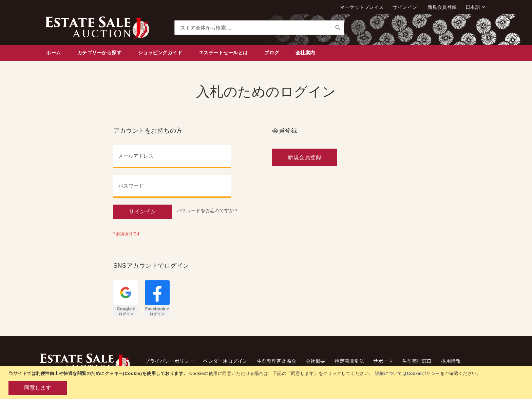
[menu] (266, 53)
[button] (475, 7)
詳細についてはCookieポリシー (407, 373)
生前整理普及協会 (277, 361)
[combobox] (259, 28)
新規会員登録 (442, 7)
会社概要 (316, 361)
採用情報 (451, 361)
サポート (383, 361)
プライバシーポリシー (169, 361)
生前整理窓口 (417, 361)
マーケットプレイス (362, 7)
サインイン (405, 7)
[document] (267, 382)
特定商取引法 (349, 361)
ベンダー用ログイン (225, 361)
